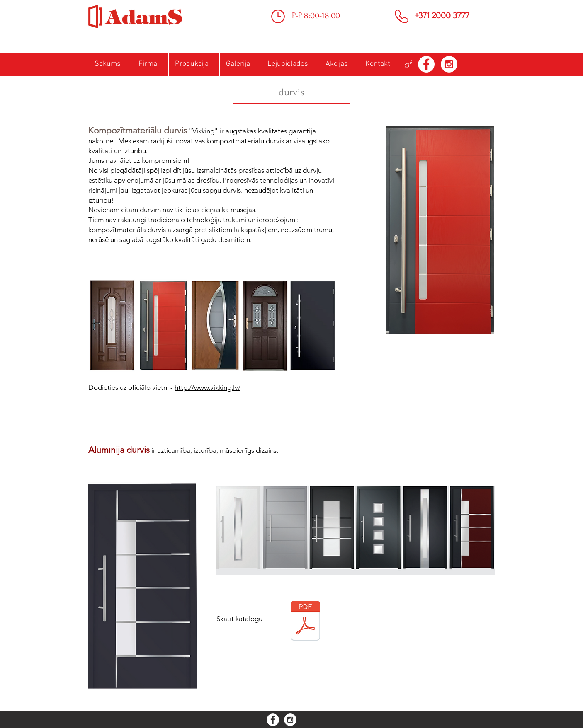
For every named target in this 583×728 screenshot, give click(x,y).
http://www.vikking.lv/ (208, 387)
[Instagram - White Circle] (449, 64)
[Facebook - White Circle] (426, 64)
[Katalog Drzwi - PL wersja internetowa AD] (305, 622)
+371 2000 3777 (442, 15)
